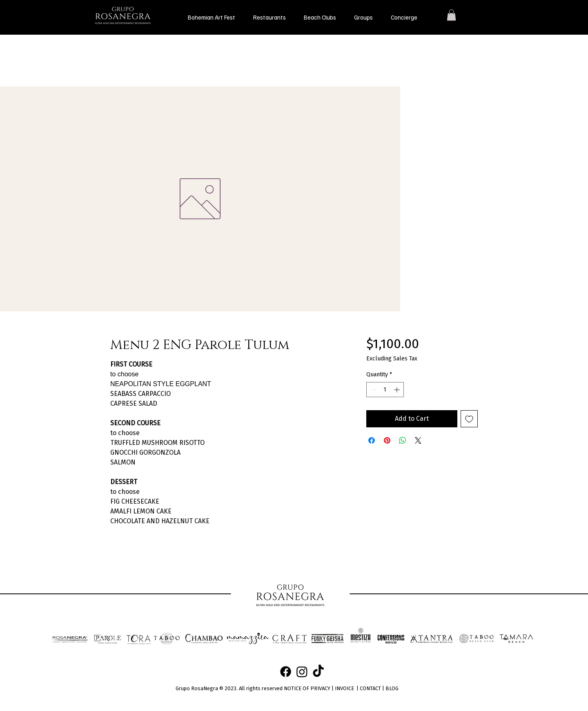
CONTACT (370, 688)
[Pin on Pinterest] (387, 440)
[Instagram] (302, 672)
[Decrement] (373, 390)
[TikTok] (318, 672)
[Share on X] (418, 440)
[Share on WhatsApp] (403, 440)
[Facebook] (286, 672)
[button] (269, 17)
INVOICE (344, 688)
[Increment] (398, 390)
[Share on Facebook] (372, 440)
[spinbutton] (385, 390)
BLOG (392, 688)
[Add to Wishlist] (469, 419)
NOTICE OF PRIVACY (307, 688)
